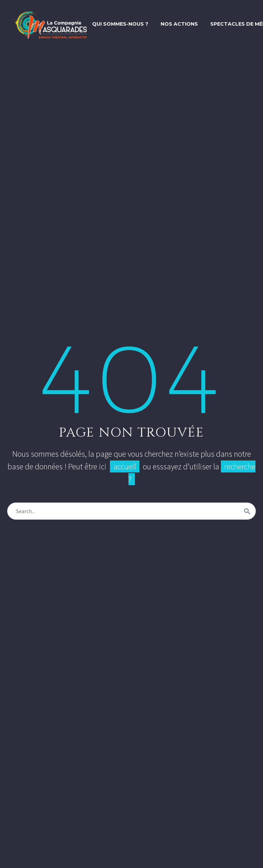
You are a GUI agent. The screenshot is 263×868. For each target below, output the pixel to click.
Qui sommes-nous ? (120, 24)
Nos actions (179, 24)
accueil (125, 466)
